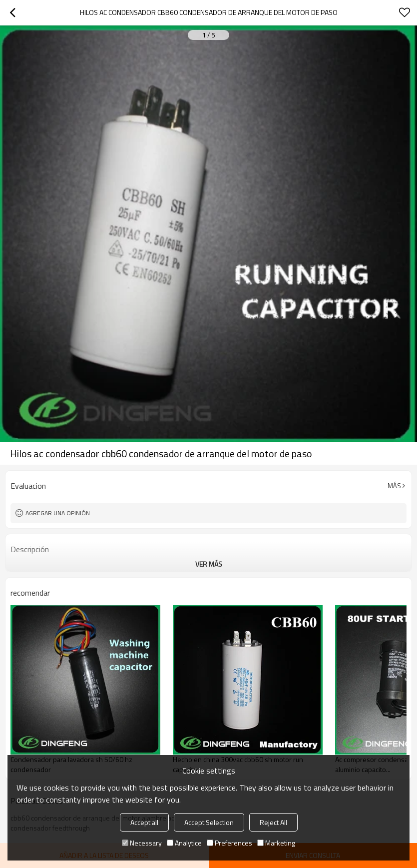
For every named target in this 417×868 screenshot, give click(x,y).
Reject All (273, 822)
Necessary (142, 843)
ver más (209, 564)
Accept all (144, 822)
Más (394, 486)
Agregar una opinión (58, 513)
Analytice (184, 843)
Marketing (276, 843)
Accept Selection (209, 822)
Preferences (229, 843)
